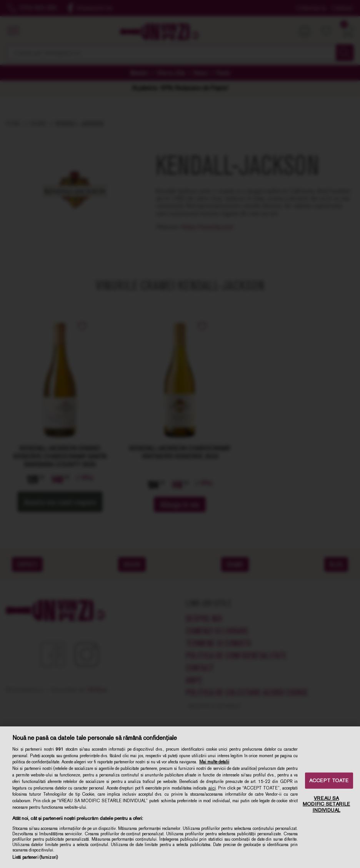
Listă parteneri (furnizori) (35, 857)
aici (212, 788)
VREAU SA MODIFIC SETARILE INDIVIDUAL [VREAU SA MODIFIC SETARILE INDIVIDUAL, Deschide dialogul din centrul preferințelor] (326, 804)
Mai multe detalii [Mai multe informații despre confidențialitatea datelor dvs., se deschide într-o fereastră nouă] (214, 762)
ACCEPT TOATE (329, 780)
